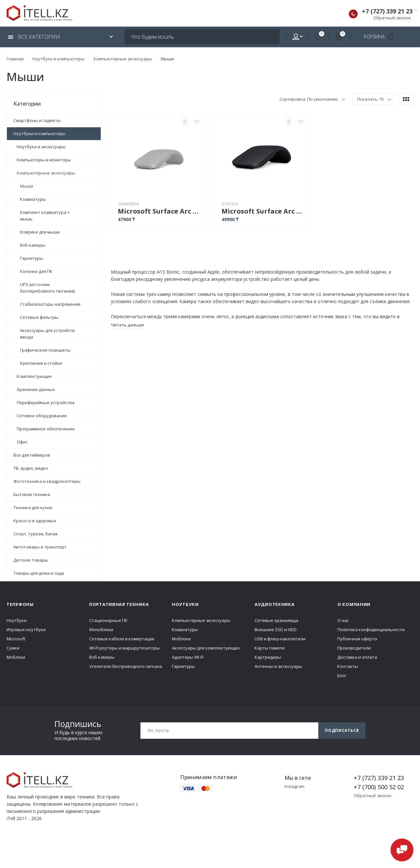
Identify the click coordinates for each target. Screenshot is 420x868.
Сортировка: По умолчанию (309, 99)
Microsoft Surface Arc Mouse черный (263, 211)
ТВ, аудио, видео (31, 468)
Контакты (348, 666)
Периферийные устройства (46, 403)
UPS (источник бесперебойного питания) (47, 288)
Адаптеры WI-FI (188, 657)
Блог (342, 675)
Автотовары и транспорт (40, 547)
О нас (343, 620)
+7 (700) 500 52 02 (379, 787)
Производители (354, 648)
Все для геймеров (32, 455)
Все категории (34, 37)
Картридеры (268, 657)
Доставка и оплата (357, 657)
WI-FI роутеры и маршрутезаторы (125, 648)
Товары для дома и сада (39, 573)
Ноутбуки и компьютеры (40, 134)
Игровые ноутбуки (26, 630)
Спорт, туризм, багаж (36, 534)
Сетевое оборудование (42, 416)
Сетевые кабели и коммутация (122, 639)
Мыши (27, 186)
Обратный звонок (392, 18)
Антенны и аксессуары (278, 666)
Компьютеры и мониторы (44, 160)
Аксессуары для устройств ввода (47, 334)
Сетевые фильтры (39, 317)
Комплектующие (34, 376)
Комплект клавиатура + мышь (45, 216)
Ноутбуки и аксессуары (41, 147)
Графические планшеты (45, 350)
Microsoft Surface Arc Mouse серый (160, 211)
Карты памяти (270, 648)
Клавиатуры (33, 199)
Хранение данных (36, 389)
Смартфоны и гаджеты (37, 120)
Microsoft (16, 639)
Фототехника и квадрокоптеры (47, 481)
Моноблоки (101, 630)
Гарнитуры (31, 258)
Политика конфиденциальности (371, 630)
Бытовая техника (32, 494)
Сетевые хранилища (276, 620)
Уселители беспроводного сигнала (126, 666)
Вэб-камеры (33, 245)
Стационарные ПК (108, 620)
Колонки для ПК (36, 271)
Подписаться (342, 730)
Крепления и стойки (41, 363)
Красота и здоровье (35, 521)
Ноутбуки (17, 620)
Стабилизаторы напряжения (50, 304)
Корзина (381, 36)
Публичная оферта (357, 639)
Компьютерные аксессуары (46, 173)
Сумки (13, 648)
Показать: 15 (370, 99)
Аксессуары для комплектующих (206, 648)
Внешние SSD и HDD (276, 630)
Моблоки (16, 657)
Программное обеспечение (46, 429)
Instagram (294, 786)
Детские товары (31, 560)
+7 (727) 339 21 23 (387, 11)
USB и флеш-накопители (280, 639)
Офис (22, 442)
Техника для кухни (33, 507)
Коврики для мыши (40, 232)
